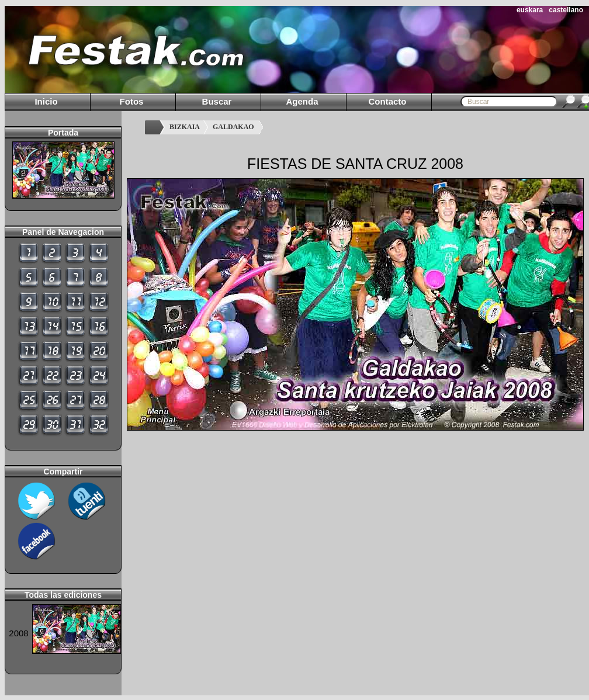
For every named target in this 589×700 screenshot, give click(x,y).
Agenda (302, 101)
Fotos (132, 101)
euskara (530, 10)
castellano (566, 10)
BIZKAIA (185, 127)
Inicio (46, 101)
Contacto (388, 101)
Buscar (217, 101)
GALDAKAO (233, 127)
